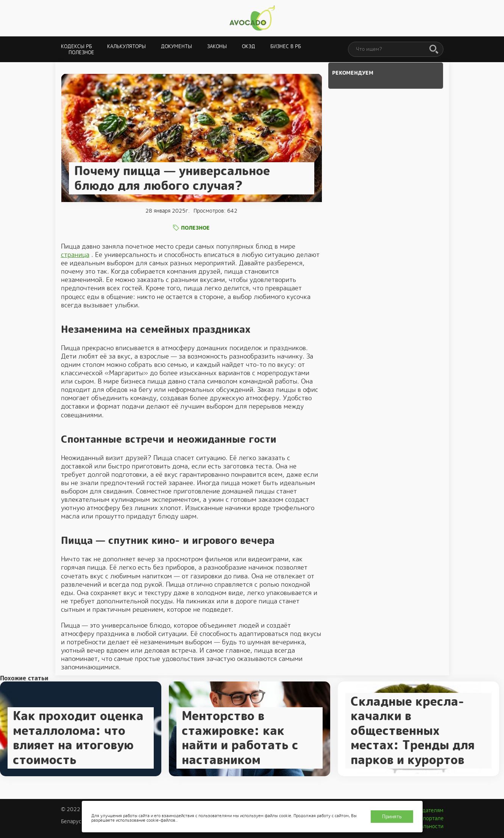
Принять (392, 817)
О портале (431, 818)
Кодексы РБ (76, 46)
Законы (217, 46)
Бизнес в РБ (286, 46)
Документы (176, 46)
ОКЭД (249, 46)
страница (75, 255)
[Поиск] (434, 50)
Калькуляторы (126, 46)
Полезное (81, 52)
